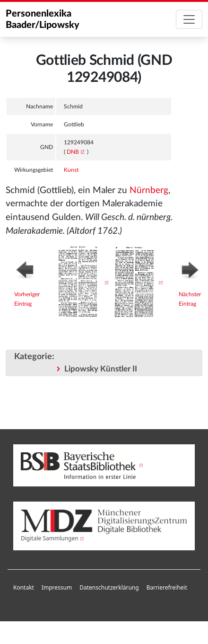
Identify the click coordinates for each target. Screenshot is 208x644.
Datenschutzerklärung (109, 587)
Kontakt (24, 587)
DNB (73, 152)
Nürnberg (149, 190)
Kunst (71, 170)
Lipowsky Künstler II (101, 369)
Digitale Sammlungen (50, 538)
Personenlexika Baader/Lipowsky (43, 19)
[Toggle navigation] (189, 19)
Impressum (57, 587)
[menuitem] (24, 588)
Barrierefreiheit (167, 587)
